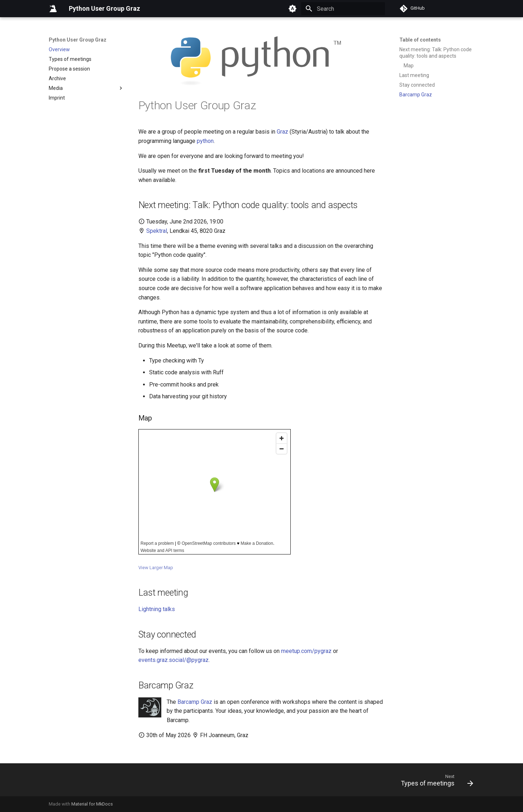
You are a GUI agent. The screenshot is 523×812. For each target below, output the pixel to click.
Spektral (157, 231)
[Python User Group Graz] (53, 9)
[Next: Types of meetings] (434, 782)
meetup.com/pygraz (306, 651)
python (205, 141)
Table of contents (420, 40)
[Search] (343, 9)
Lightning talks (157, 609)
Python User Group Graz (78, 40)
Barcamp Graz (195, 702)
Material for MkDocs (92, 804)
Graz (282, 132)
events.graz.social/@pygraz (173, 660)
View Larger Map (156, 568)
